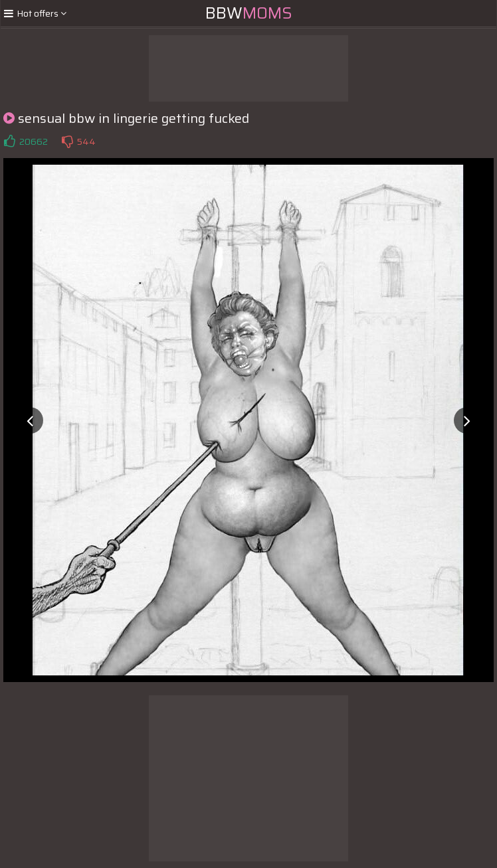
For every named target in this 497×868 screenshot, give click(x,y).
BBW (249, 13)
